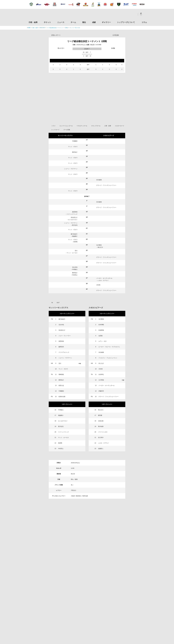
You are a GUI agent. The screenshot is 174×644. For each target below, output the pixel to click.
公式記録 (116, 35)
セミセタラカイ (73, 228)
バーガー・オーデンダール (104, 286)
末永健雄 (99, 188)
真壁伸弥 (75, 220)
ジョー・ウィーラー (65, 344)
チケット (47, 22)
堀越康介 (75, 244)
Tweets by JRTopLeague (89, 548)
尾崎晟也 (61, 383)
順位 (84, 22)
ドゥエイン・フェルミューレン (108, 366)
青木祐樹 (101, 435)
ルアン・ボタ (103, 349)
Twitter (122, 14)
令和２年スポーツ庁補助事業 (128, 618)
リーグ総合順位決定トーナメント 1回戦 (87, 41)
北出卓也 (75, 275)
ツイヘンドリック (72, 222)
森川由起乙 (74, 242)
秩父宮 (92, 45)
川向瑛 (98, 293)
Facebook (128, 14)
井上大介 (101, 372)
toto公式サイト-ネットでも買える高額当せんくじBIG (128, 602)
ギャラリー (106, 22)
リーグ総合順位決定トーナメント (55, 28)
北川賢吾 (99, 253)
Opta (123, 35)
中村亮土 (75, 283)
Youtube (134, 14)
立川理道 (101, 388)
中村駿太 (75, 278)
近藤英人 (101, 457)
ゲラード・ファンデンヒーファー (106, 194)
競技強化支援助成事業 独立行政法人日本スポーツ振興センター (128, 610)
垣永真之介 (74, 226)
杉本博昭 (101, 333)
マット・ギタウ (73, 155)
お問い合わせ (100, 629)
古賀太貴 (101, 429)
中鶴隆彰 (75, 149)
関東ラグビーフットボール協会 (128, 559)
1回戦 (66, 28)
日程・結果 (33, 22)
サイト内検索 (145, 14)
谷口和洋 (101, 446)
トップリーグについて (126, 22)
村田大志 (61, 394)
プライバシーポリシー (86, 629)
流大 (76, 259)
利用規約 (74, 629)
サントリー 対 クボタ (75, 28)
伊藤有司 (101, 399)
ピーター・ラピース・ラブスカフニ (109, 355)
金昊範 (101, 344)
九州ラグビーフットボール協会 (128, 576)
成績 (94, 22)
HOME (29, 28)
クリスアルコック (64, 361)
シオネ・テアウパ (103, 289)
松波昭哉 (101, 338)
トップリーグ (45, 548)
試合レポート (56, 35)
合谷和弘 (101, 383)
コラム (144, 22)
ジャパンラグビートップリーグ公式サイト (39, 15)
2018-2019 (42, 28)
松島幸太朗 (62, 405)
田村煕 (75, 250)
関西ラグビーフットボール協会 (128, 568)
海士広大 (100, 255)
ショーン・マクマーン (71, 177)
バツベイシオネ (103, 440)
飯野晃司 (61, 355)
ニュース (61, 22)
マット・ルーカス (72, 261)
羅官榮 (100, 424)
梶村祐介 (75, 160)
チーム (73, 22)
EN (141, 15)
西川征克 (75, 233)
